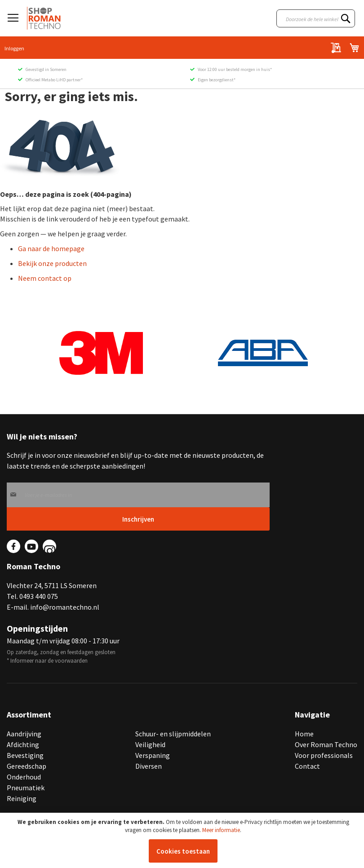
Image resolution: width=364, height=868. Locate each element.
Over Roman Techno (326, 744)
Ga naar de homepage (51, 248)
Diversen (149, 766)
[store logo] (44, 18)
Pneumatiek (26, 788)
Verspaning (153, 755)
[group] (101, 353)
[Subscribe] (138, 519)
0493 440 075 (39, 596)
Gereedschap (27, 766)
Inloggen (14, 48)
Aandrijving (24, 734)
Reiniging (22, 798)
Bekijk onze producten (52, 263)
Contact (307, 766)
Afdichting (23, 744)
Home (304, 734)
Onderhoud (24, 777)
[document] (183, 840)
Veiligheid (150, 744)
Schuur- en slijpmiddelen (173, 734)
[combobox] (316, 18)
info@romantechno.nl (65, 607)
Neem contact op (45, 278)
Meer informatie (221, 830)
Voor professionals (324, 755)
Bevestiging (25, 755)
